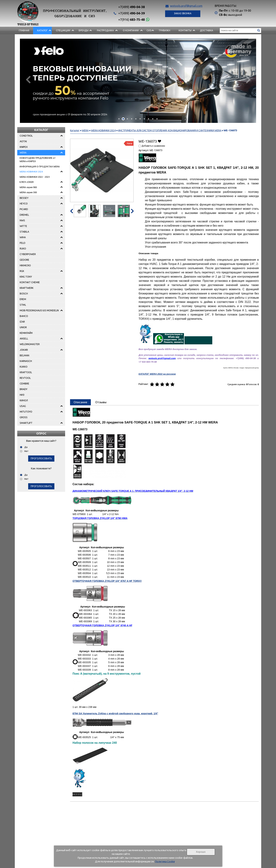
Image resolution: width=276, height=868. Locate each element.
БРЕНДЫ (84, 30)
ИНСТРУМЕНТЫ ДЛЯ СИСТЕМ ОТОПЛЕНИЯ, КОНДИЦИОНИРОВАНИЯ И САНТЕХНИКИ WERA (170, 130)
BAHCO (24, 316)
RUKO (23, 249)
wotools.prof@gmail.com (186, 6)
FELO (23, 243)
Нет (26, 451)
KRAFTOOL (26, 372)
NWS (22, 220)
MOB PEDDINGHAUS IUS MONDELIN (39, 310)
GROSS (24, 417)
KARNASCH (26, 361)
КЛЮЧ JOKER (27, 182)
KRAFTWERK (27, 288)
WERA (23, 153)
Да (26, 447)
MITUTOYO (26, 412)
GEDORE (24, 260)
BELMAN (24, 355)
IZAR (22, 322)
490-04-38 (131, 7)
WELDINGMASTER (30, 344)
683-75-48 (131, 20)
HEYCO (24, 204)
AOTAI (23, 141)
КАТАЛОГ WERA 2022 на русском (157, 374)
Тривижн (164, 30)
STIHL (23, 305)
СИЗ (149, 30)
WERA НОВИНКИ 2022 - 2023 (35, 177)
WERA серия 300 (28, 192)
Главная (24, 30)
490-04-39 (131, 13)
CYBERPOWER (28, 254)
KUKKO (24, 367)
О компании (131, 30)
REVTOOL (25, 378)
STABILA (24, 232)
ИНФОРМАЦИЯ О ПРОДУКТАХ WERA (40, 166)
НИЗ (22, 395)
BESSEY (24, 198)
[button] (119, 119)
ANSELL (24, 339)
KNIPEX (24, 147)
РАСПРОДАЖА (105, 30)
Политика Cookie (165, 861)
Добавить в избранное (159, 141)
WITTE (23, 226)
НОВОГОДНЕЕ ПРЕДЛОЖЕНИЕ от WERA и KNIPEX (38, 160)
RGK (22, 271)
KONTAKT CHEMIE (30, 282)
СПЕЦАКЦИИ (63, 30)
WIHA (23, 237)
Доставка (206, 30)
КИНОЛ (24, 400)
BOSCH (24, 294)
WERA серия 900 (28, 187)
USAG (23, 406)
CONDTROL (26, 136)
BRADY (24, 389)
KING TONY (26, 277)
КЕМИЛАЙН (26, 333)
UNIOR (23, 327)
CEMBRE (24, 384)
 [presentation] (28, 79)
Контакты (185, 30)
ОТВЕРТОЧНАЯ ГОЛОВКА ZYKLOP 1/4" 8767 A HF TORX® (107, 581)
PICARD (24, 209)
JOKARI (24, 350)
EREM (23, 299)
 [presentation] (248, 79)
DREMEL (24, 215)
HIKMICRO (25, 265)
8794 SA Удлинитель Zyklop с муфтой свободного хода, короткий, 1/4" (115, 713)
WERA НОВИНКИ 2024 (31, 172)
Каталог (42, 30)
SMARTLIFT (26, 423)
